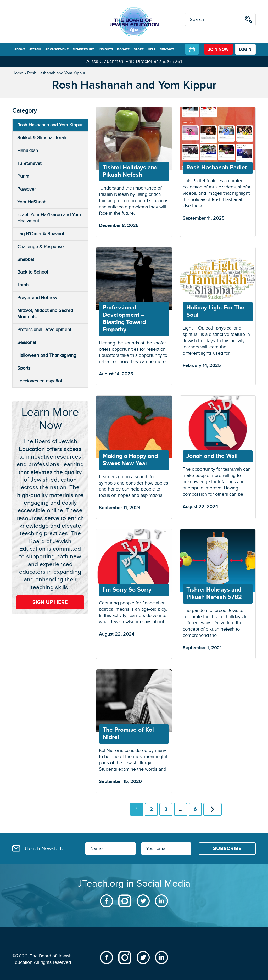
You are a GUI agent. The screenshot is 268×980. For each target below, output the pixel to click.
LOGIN (245, 49)
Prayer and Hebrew (37, 298)
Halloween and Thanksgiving (47, 355)
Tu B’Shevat (29, 163)
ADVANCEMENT (57, 49)
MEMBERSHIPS (84, 49)
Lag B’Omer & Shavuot (41, 234)
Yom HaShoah (32, 202)
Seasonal (27, 343)
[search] (248, 20)
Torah (23, 285)
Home (18, 73)
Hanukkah (28, 151)
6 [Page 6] (195, 809)
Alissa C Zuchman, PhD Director (119, 61)
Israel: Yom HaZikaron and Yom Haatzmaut (49, 218)
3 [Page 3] (166, 809)
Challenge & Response (40, 247)
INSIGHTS (106, 49)
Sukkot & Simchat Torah (42, 138)
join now (218, 49)
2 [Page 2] (151, 809)
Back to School (33, 272)
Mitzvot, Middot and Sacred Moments (45, 314)
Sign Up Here (50, 602)
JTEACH (35, 49)
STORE (139, 49)
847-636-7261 (168, 61)
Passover (27, 189)
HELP (152, 49)
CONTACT (167, 49)
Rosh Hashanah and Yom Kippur (50, 125)
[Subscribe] (227, 849)
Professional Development (44, 330)
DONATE (123, 49)
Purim (23, 176)
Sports (24, 368)
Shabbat (26, 260)
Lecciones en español (40, 381)
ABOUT (20, 49)
